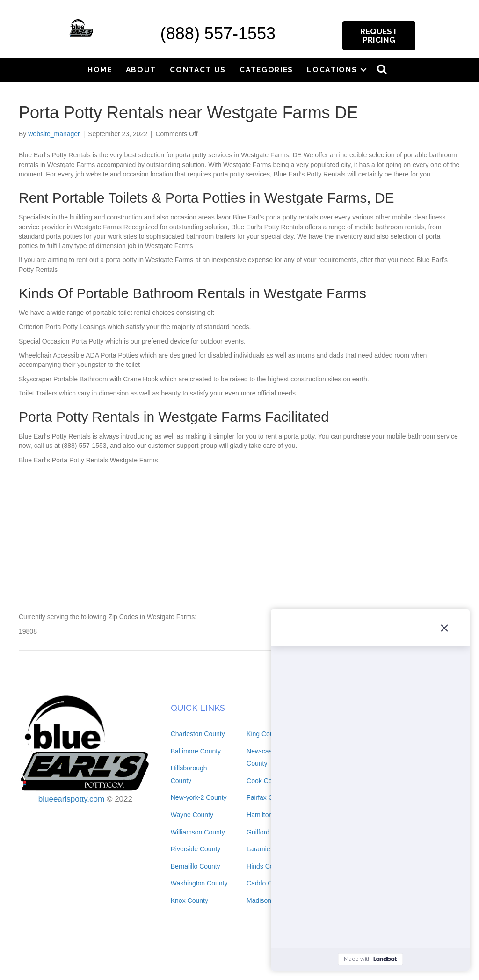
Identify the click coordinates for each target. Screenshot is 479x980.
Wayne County (192, 815)
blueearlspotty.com (71, 799)
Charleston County (198, 734)
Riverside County (196, 849)
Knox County (189, 900)
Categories (266, 69)
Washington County (199, 883)
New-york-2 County (199, 797)
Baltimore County (196, 751)
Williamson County (198, 832)
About (141, 69)
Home (100, 69)
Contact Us (198, 69)
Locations (332, 69)
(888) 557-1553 (218, 33)
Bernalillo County (196, 866)
